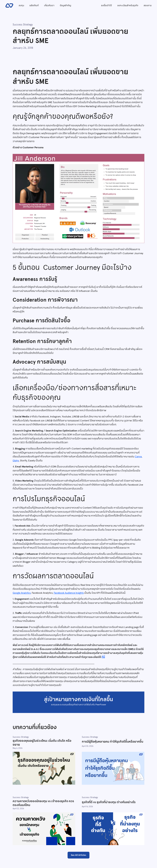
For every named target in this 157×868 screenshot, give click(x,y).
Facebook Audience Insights (69, 593)
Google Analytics (22, 593)
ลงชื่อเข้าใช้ (106, 5)
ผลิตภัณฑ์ (34, 5)
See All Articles (78, 855)
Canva (138, 457)
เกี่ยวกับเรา (49, 5)
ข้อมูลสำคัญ (65, 5)
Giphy (16, 461)
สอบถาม (148, 5)
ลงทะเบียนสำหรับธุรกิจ (128, 5)
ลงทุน (21, 5)
